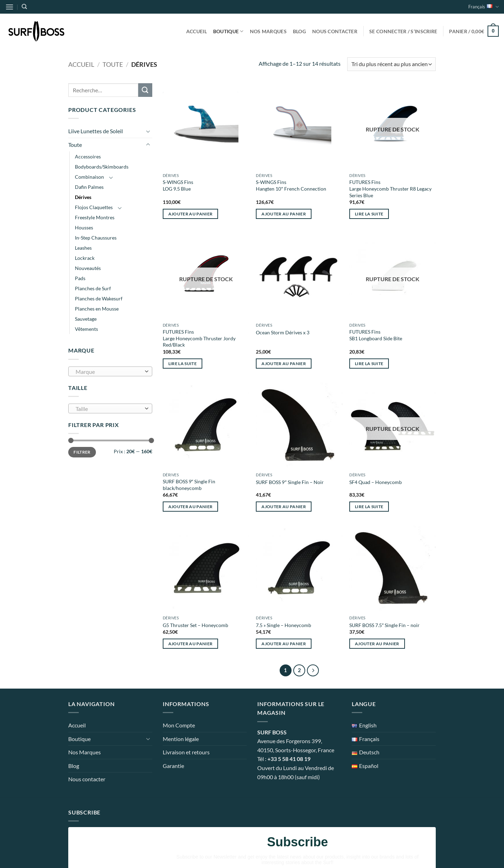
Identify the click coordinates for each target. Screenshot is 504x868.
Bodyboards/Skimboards (102, 167)
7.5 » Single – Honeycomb (283, 625)
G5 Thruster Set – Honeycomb (195, 625)
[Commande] (391, 64)
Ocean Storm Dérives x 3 (283, 332)
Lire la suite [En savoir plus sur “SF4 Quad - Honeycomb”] (369, 507)
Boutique (228, 31)
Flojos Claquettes (94, 207)
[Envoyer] (145, 90)
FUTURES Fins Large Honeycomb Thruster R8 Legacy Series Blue (390, 188)
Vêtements (86, 329)
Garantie (173, 766)
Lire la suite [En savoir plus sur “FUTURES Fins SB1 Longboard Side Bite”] (369, 364)
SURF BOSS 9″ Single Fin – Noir (290, 482)
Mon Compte (179, 725)
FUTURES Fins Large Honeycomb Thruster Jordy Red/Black (199, 338)
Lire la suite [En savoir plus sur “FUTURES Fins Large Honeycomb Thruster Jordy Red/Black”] (183, 364)
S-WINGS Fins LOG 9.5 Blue (178, 185)
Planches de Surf (93, 288)
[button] (9, 7)
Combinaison (89, 177)
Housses (84, 227)
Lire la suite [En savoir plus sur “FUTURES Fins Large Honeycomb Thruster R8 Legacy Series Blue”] (369, 214)
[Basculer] (148, 131)
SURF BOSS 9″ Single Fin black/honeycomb (189, 485)
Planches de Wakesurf (99, 298)
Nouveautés (88, 268)
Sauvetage (86, 319)
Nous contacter (335, 31)
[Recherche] (24, 7)
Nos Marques (268, 31)
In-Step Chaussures (96, 238)
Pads (80, 278)
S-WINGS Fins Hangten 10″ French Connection (291, 185)
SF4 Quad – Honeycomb (376, 482)
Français (484, 7)
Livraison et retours (186, 752)
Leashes (83, 248)
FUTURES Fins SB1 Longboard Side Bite (376, 335)
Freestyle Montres (95, 217)
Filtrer (82, 452)
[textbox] (109, 372)
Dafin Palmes (89, 187)
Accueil (197, 31)
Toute (113, 64)
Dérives (83, 197)
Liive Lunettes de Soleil (96, 131)
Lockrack (85, 258)
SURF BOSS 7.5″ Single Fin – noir (384, 625)
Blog (299, 31)
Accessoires (88, 156)
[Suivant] (313, 670)
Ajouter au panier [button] (191, 214)
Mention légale (181, 739)
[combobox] (110, 371)
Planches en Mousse (97, 309)
